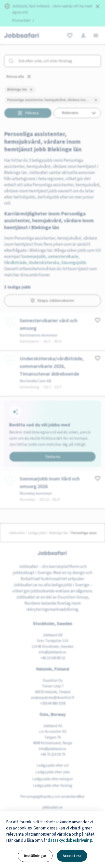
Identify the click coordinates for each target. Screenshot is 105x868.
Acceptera (72, 856)
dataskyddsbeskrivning (70, 840)
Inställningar (35, 856)
